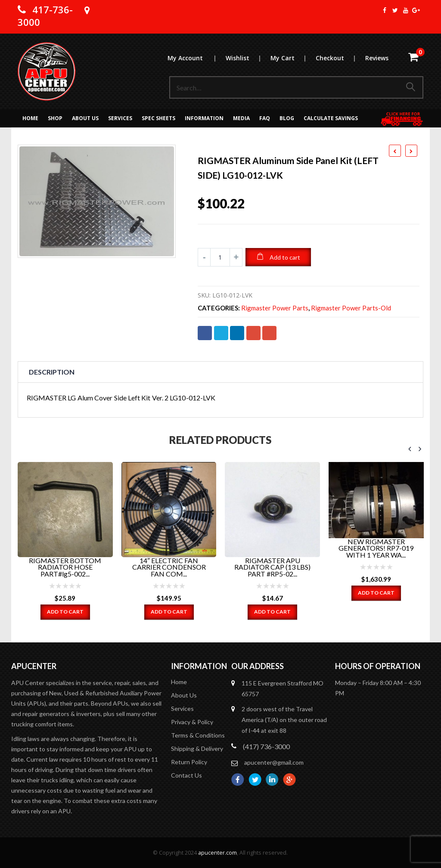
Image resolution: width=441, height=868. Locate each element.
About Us (85, 118)
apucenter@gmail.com (274, 762)
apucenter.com (217, 852)
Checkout (340, 58)
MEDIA (241, 118)
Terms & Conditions (198, 735)
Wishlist (248, 58)
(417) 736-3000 (266, 746)
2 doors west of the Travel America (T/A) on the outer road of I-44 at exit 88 (284, 719)
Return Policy (189, 761)
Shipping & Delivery (197, 748)
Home (30, 118)
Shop (55, 118)
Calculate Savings (331, 118)
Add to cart (285, 257)
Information (204, 118)
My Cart (293, 58)
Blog (287, 118)
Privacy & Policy (192, 721)
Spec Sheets (158, 118)
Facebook (205, 333)
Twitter (221, 333)
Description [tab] (52, 372)
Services (120, 118)
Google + (253, 333)
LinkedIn (237, 333)
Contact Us (186, 775)
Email (269, 333)
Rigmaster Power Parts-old (351, 308)
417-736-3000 (45, 16)
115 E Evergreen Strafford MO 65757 (283, 688)
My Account (196, 58)
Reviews (377, 58)
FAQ (265, 118)
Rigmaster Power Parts (275, 308)
